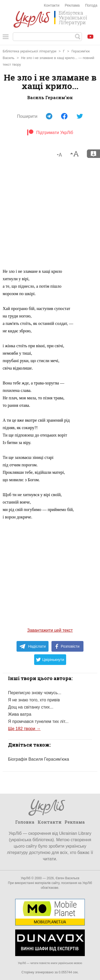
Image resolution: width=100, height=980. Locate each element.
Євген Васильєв (67, 878)
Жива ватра (20, 714)
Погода (91, 5)
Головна (25, 822)
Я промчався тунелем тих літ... (38, 721)
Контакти (52, 5)
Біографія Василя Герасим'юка (39, 759)
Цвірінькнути (50, 660)
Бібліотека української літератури (29, 51)
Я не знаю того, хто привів (34, 700)
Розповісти (67, 646)
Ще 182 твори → (24, 729)
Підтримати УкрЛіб (50, 133)
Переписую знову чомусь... (35, 693)
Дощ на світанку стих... (31, 707)
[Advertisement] (50, 215)
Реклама (72, 5)
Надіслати (32, 646)
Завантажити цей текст (50, 630)
